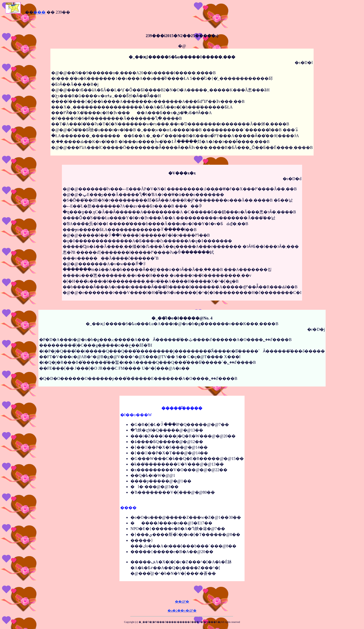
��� (39, 12)
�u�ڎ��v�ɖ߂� (182, 610)
